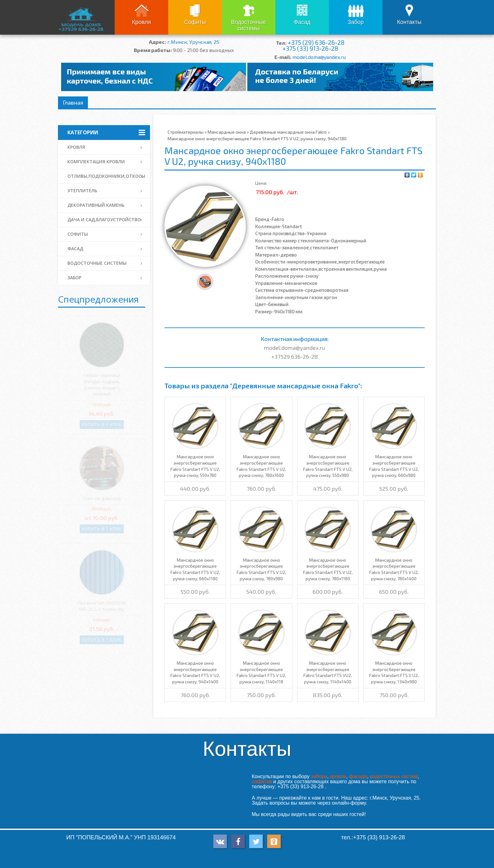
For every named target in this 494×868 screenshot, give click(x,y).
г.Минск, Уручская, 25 (193, 42)
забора (319, 776)
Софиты (195, 22)
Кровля (141, 22)
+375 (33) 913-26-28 (310, 48)
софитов (262, 781)
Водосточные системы (248, 25)
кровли (338, 776)
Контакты (409, 22)
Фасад (302, 22)
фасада (358, 776)
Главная (73, 102)
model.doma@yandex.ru (319, 57)
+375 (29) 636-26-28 (316, 42)
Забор (356, 22)
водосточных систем (394, 776)
